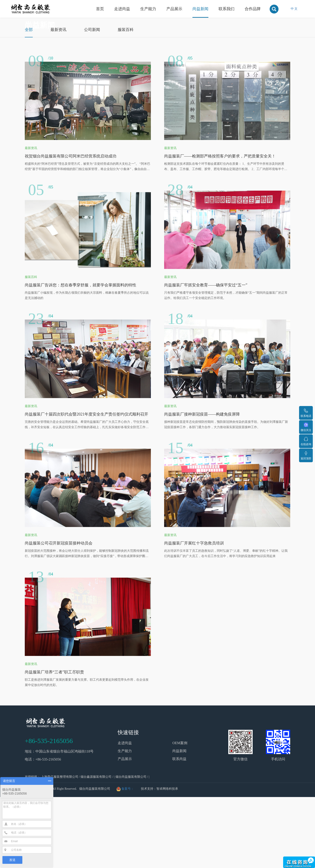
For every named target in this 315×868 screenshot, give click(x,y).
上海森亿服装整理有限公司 (60, 848)
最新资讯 (58, 101)
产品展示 (174, 9)
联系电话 (306, 413)
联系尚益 (179, 830)
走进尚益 (122, 9)
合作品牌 (253, 9)
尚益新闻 (200, 9)
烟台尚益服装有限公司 (131, 848)
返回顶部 (306, 456)
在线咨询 (306, 441)
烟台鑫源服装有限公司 (96, 848)
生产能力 (148, 9)
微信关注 (306, 427)
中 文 (294, 9)
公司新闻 (92, 101)
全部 (29, 101)
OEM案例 (180, 814)
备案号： (128, 860)
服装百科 (126, 101)
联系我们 (227, 9)
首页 (100, 9)
